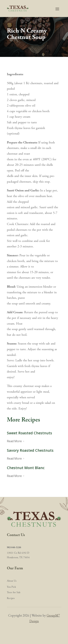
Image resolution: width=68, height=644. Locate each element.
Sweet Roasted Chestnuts (29, 433)
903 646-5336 (14, 547)
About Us (12, 581)
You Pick (11, 587)
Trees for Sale (14, 592)
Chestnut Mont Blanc (26, 468)
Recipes (11, 598)
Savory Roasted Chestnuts (30, 450)
